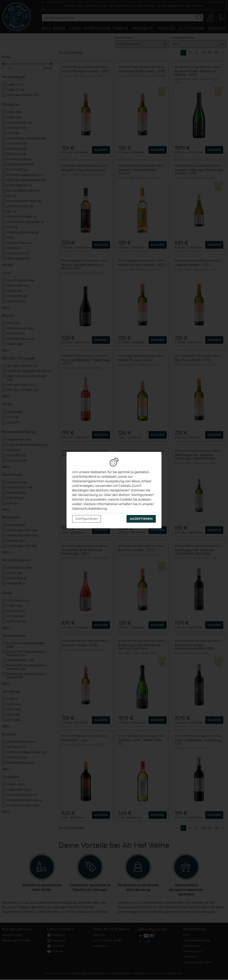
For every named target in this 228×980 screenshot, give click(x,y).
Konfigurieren (87, 519)
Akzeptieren (141, 519)
